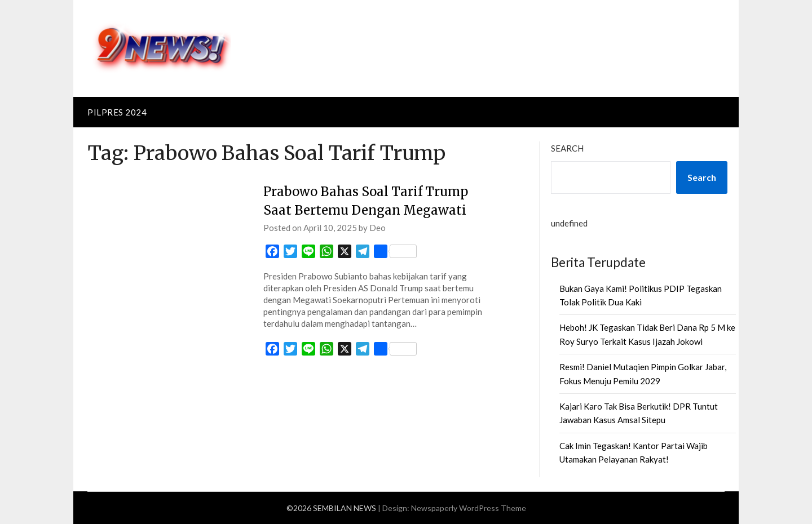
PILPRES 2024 (117, 112)
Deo (378, 228)
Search (567, 148)
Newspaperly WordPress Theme (469, 508)
